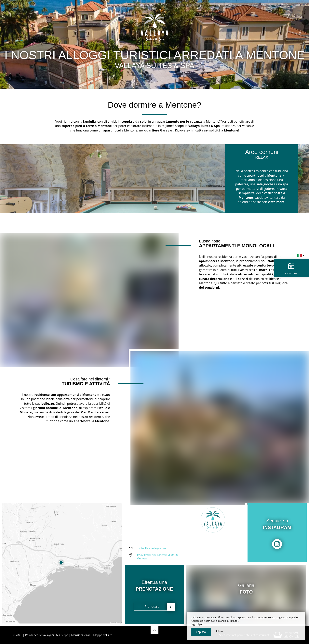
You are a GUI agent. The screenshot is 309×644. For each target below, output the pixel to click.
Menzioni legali (81, 635)
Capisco (201, 632)
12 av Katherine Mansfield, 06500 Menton (158, 557)
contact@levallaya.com (151, 548)
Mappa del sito (103, 635)
